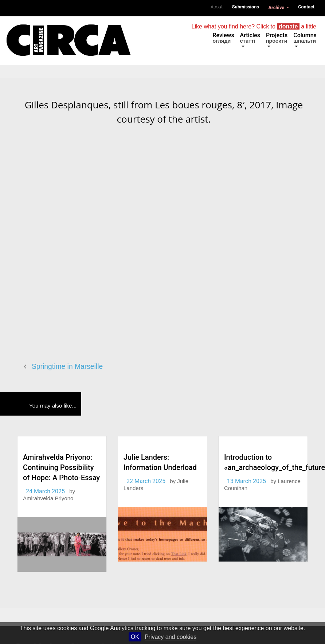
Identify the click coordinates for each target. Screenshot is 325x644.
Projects (277, 38)
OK (135, 637)
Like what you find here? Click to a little (254, 26)
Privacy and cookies (171, 637)
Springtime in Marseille (67, 367)
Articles (250, 38)
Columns (305, 38)
